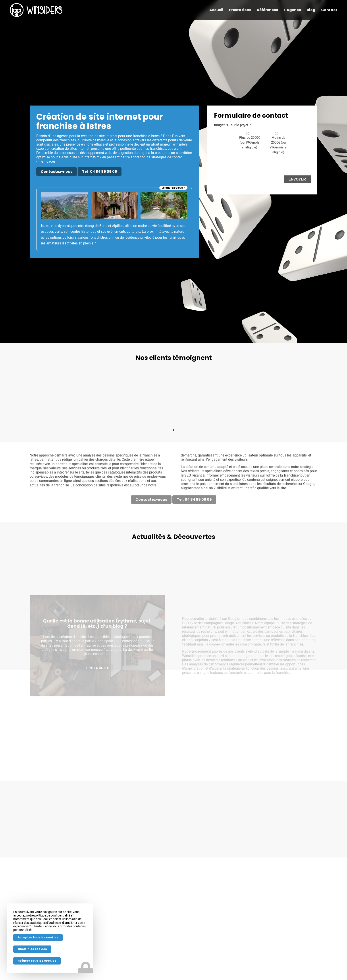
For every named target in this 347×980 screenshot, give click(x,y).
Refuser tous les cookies (37, 961)
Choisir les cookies (32, 949)
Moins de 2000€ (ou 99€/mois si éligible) (278, 145)
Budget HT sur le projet (233, 125)
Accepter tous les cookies (38, 937)
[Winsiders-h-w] (36, 10)
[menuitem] (216, 10)
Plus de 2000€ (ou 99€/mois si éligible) (250, 142)
